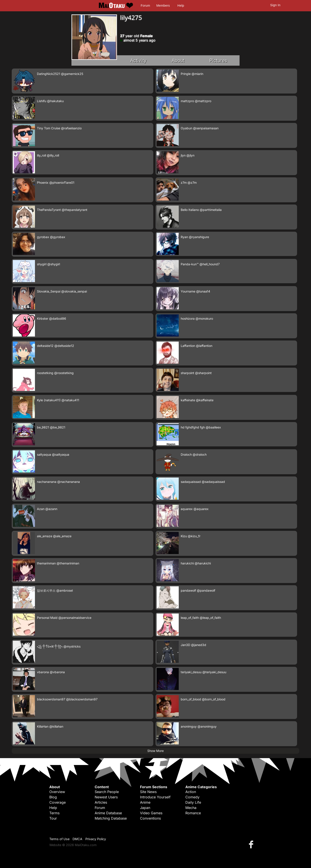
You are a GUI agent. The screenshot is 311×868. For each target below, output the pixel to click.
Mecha (191, 808)
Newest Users (106, 797)
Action (191, 792)
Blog (53, 797)
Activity (138, 60)
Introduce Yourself (155, 797)
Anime (145, 802)
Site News (148, 792)
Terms (54, 813)
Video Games (151, 813)
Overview (57, 792)
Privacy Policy (96, 839)
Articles (101, 802)
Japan (145, 808)
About (178, 60)
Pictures (218, 60)
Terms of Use (59, 839)
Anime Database (108, 813)
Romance (193, 813)
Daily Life (193, 802)
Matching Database (111, 818)
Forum (145, 6)
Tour (53, 818)
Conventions (150, 818)
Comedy (192, 797)
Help (181, 6)
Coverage (58, 802)
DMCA (77, 839)
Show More (155, 751)
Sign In (275, 5)
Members (163, 6)
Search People (107, 792)
